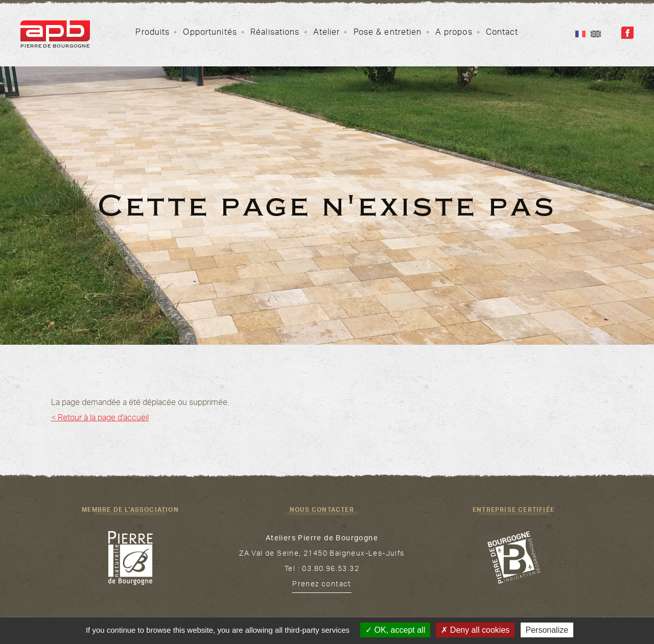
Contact (502, 33)
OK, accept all (395, 630)
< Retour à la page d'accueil (100, 419)
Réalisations (275, 33)
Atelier (327, 33)
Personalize (547, 630)
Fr (580, 34)
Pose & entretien (388, 33)
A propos (454, 33)
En (596, 34)
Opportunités (210, 33)
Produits (153, 33)
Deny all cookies (475, 630)
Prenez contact (322, 585)
